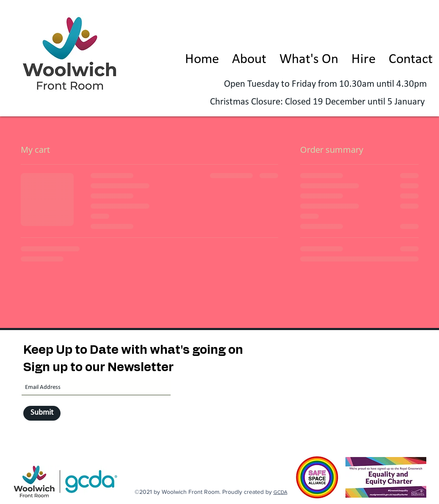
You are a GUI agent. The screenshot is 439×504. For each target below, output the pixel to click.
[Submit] (42, 413)
